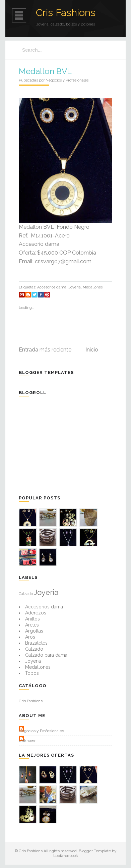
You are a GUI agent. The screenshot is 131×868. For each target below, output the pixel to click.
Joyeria (75, 287)
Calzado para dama (46, 655)
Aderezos (36, 613)
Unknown (28, 741)
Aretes (32, 625)
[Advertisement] (69, 445)
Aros (30, 637)
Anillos (32, 619)
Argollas (34, 631)
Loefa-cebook (66, 856)
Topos (32, 673)
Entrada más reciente (45, 350)
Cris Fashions (66, 13)
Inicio (92, 350)
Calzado (26, 594)
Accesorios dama (52, 287)
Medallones (93, 287)
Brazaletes (36, 643)
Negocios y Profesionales (41, 731)
